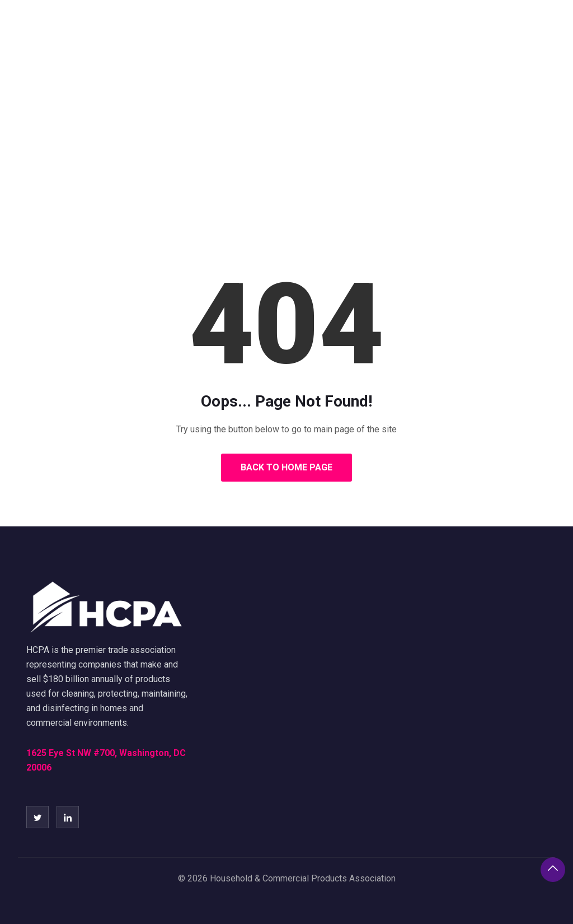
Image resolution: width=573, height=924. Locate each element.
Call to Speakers (499, 31)
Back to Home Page (286, 467)
